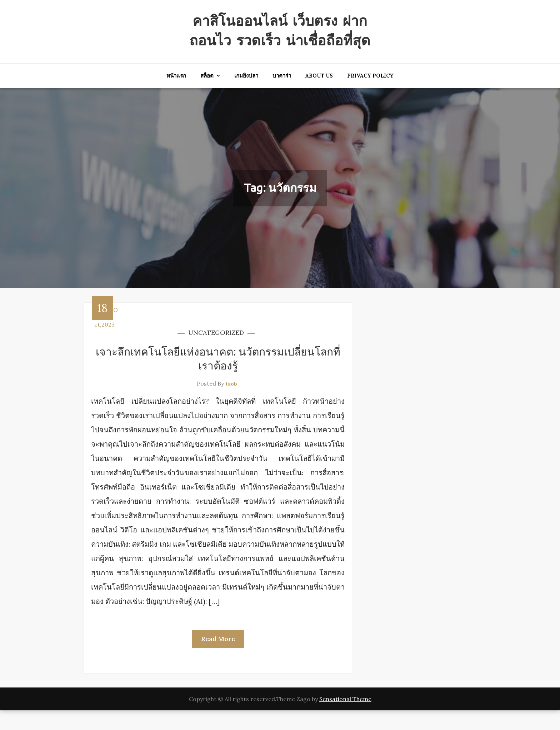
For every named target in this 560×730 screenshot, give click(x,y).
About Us (319, 95)
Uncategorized (216, 352)
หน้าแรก (176, 95)
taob (231, 403)
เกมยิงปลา (246, 95)
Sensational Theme (345, 719)
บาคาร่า (282, 95)
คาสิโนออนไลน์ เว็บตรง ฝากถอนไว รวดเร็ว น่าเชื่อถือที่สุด (280, 40)
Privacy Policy (370, 95)
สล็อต (207, 95)
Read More (218, 658)
